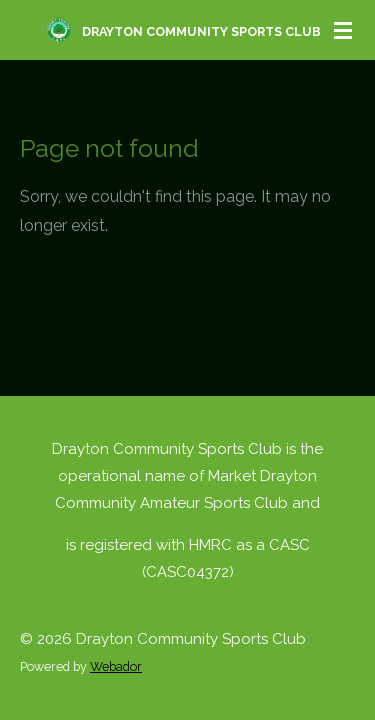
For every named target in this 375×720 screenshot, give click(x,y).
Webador (116, 666)
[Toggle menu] (343, 30)
